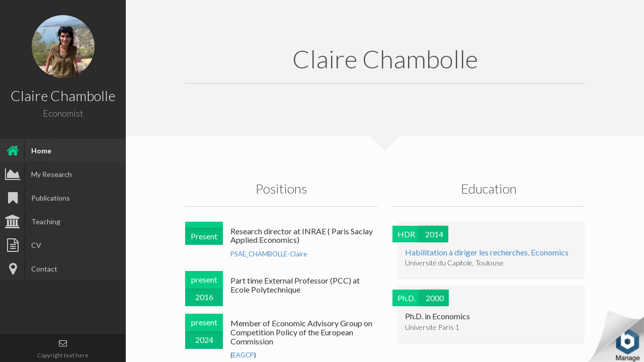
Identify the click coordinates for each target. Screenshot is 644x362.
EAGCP (243, 355)
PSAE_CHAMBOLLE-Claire (269, 254)
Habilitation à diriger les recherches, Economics (487, 252)
